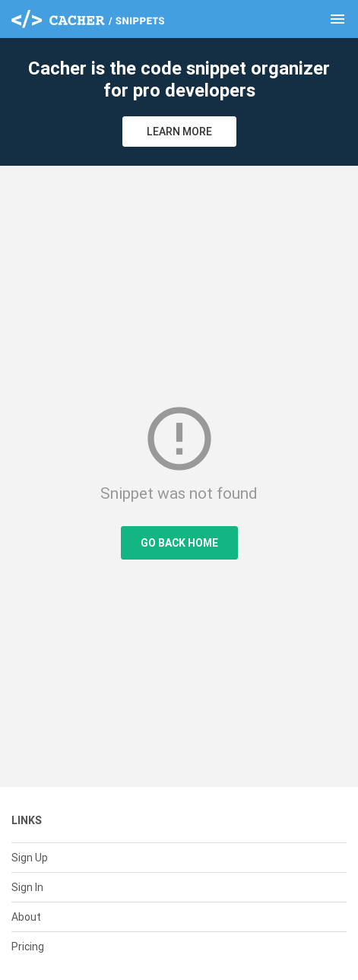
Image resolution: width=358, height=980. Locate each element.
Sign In (27, 887)
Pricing (28, 947)
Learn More (179, 132)
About (26, 917)
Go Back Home (179, 543)
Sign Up (30, 858)
